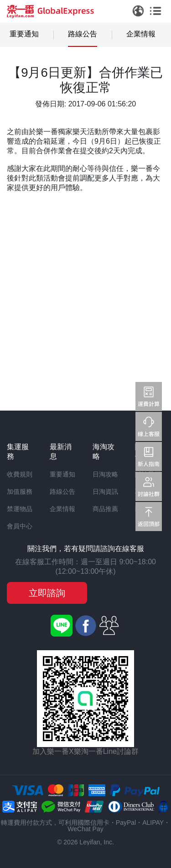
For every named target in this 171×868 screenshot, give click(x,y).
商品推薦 (105, 509)
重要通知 (24, 34)
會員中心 (20, 526)
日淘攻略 (105, 474)
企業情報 (141, 34)
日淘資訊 (105, 492)
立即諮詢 (47, 593)
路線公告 (83, 34)
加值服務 (20, 492)
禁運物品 (20, 509)
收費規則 (20, 474)
